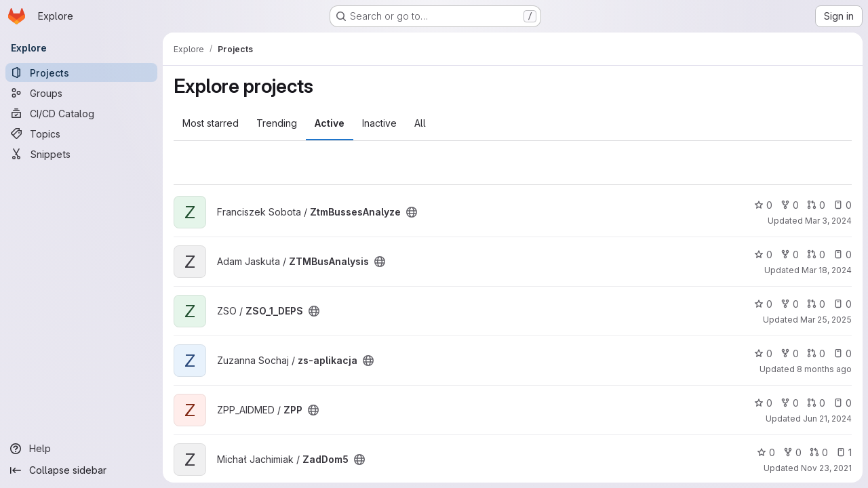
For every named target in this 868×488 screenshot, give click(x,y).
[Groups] (81, 93)
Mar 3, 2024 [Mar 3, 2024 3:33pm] (828, 221)
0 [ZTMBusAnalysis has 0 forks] (790, 255)
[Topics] (81, 134)
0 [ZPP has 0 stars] (763, 403)
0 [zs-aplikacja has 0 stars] (763, 353)
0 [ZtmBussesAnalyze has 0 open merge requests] (816, 205)
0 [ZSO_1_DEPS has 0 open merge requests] (816, 304)
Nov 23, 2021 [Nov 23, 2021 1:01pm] (826, 468)
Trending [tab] (277, 123)
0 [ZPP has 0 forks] (790, 403)
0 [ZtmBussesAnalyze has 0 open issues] (843, 205)
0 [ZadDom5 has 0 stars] (766, 452)
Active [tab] (330, 123)
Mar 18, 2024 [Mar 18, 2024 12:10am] (827, 270)
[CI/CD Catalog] (81, 113)
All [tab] (420, 123)
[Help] (81, 449)
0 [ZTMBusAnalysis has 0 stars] (763, 255)
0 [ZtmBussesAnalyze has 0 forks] (790, 205)
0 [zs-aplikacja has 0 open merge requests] (816, 353)
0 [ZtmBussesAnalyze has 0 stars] (763, 205)
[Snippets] (81, 154)
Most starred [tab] (211, 123)
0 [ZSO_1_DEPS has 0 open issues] (843, 304)
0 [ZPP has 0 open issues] (843, 403)
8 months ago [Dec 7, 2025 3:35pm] (824, 369)
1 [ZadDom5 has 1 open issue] (844, 452)
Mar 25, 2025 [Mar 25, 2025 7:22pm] (826, 320)
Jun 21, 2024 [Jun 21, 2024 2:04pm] (827, 419)
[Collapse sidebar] (81, 470)
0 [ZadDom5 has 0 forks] (792, 452)
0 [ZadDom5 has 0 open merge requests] (819, 452)
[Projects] (81, 73)
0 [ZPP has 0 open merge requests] (816, 403)
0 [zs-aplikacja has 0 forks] (790, 353)
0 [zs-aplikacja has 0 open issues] (843, 353)
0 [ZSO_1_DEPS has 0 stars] (763, 304)
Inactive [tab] (379, 123)
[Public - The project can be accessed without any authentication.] (412, 212)
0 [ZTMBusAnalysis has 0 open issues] (843, 255)
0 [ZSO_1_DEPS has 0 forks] (790, 304)
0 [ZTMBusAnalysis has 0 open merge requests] (816, 255)
